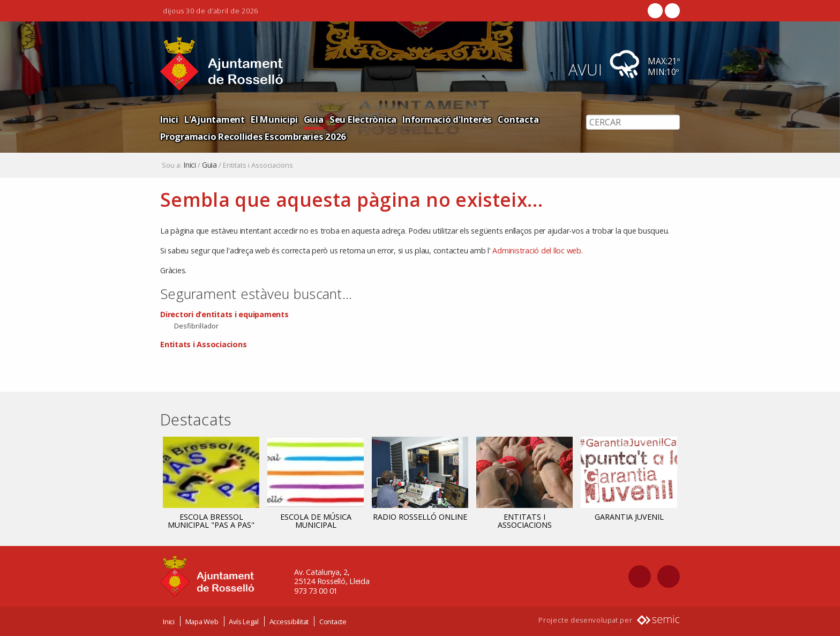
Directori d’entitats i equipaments (224, 314)
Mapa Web (202, 622)
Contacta (518, 119)
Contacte (333, 622)
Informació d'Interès (447, 119)
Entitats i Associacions (203, 344)
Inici (169, 119)
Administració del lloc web (537, 250)
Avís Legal (244, 622)
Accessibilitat (289, 622)
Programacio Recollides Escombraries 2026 (253, 136)
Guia (314, 119)
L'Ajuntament (215, 119)
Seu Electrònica (363, 119)
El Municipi (274, 119)
